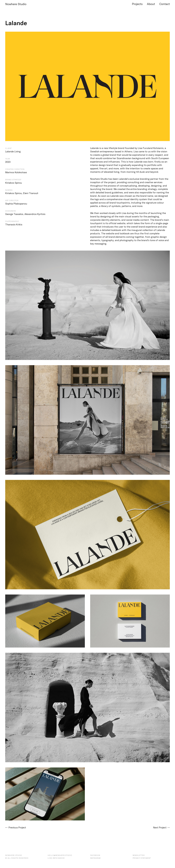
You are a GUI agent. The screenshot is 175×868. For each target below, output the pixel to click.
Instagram (95, 858)
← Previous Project (16, 827)
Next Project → (161, 827)
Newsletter (139, 855)
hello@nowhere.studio (60, 855)
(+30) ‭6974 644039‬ (56, 858)
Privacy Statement (142, 858)
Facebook (95, 855)
